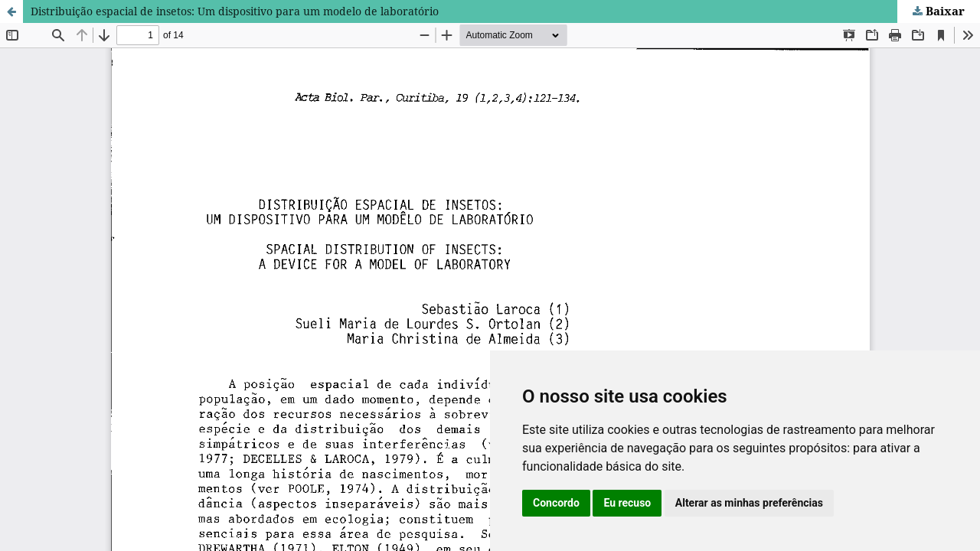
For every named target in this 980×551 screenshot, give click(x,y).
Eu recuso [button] (627, 503)
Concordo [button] (556, 503)
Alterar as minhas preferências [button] (749, 503)
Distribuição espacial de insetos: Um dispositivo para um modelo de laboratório (235, 11)
